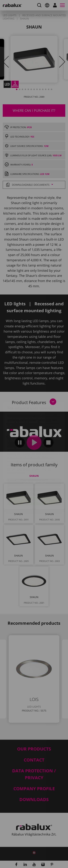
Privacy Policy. (16, 452)
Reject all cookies (34, 470)
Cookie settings (34, 461)
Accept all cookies (34, 480)
